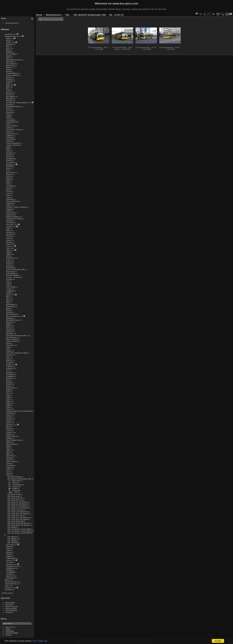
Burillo (9, 108)
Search (8, 629)
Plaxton (9, 361)
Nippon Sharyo (12, 339)
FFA (8, 182)
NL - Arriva (13, 483)
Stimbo (9, 442)
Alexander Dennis (13, 60)
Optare (9, 351)
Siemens (10, 425)
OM (8, 349)
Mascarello (10, 306)
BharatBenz (11, 97)
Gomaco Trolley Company (16, 207)
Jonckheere (11, 258)
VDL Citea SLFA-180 (15, 521)
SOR (8, 397)
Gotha (8, 211)
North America (10, 582)
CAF (8, 114)
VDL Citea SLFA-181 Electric (19, 525)
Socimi (9, 430)
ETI (7, 170)
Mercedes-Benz (12, 316)
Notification (10, 631)
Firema (9, 192)
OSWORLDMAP (12, 633)
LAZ (8, 281)
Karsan (9, 266)
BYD (8, 91)
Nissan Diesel (11, 341)
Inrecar (9, 242)
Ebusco (9, 174)
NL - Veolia (13, 490)
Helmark (9, 221)
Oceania (8, 590)
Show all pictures (12, 23)
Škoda (9, 429)
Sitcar (8, 427)
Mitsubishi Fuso (12, 320)
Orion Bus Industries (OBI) (16, 353)
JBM (8, 252)
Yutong (9, 574)
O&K (8, 347)
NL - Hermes (13, 486)
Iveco (8, 250)
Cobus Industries (13, 143)
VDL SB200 (12, 541)
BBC (8, 85)
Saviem (9, 417)
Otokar (9, 355)
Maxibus (9, 312)
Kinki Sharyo (11, 273)
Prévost (9, 363)
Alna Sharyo (11, 64)
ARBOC (9, 52)
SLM (8, 396)
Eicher (9, 176)
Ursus (8, 473)
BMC (8, 87)
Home (39, 15)
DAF (8, 149)
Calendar (9, 612)
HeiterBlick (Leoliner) (14, 219)
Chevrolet (10, 139)
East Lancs (10, 172)
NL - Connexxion (15, 485)
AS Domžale (11, 54)
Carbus (9, 128)
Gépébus (10, 203)
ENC (8, 168)
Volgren (9, 556)
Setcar (9, 421)
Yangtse (9, 570)
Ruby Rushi (11, 388)
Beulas (9, 95)
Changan (10, 137)
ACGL (8, 40)
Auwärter (10, 81)
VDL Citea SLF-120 (15, 515)
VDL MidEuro (12, 539)
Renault (9, 378)
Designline (10, 159)
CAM (8, 116)
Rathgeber (10, 374)
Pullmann (10, 368)
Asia (7, 586)
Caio (8, 124)
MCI (8, 297)
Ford (8, 195)
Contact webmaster (226, 642)
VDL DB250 (12, 527)
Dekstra (9, 155)
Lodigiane (10, 291)
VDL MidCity (12, 537)
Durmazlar (10, 162)
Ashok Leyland (12, 75)
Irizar (8, 246)
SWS (8, 403)
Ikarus (8, 238)
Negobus (10, 330)
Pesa (8, 359)
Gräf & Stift (10, 213)
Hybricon (10, 232)
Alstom (9, 67)
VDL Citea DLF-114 (15, 500)
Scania (9, 419)
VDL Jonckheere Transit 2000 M (20, 533)
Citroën (9, 141)
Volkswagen (11, 558)
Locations (9, 34)
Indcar (9, 240)
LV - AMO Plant (14, 481)
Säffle (8, 405)
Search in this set (53, 19)
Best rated (10, 605)
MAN (8, 295)
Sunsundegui (11, 444)
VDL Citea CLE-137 (15, 498)
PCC (8, 357)
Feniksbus (10, 186)
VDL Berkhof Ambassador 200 (19, 479)
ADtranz (9, 44)
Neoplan (9, 334)
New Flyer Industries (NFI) (16, 335)
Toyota (9, 463)
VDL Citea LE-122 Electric (17, 502)
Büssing (9, 112)
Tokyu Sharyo (11, 461)
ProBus (9, 365)
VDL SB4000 (12, 543)
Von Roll (9, 562)
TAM (8, 446)
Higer (8, 229)
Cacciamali (10, 120)
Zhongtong (10, 578)
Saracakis (10, 413)
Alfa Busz (10, 62)
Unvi (8, 471)
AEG (8, 48)
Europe (8, 588)
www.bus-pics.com (125, 3)
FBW (8, 180)
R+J (8, 370)
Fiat (8, 190)
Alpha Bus (10, 65)
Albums (5, 29)
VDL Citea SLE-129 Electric (18, 514)
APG (8, 50)
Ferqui (9, 188)
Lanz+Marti (10, 287)
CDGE (9, 118)
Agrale (9, 56)
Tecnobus (10, 456)
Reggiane (10, 376)
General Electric (12, 201)
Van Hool (10, 545)
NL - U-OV (13, 488)
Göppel (9, 209)
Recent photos (11, 608)
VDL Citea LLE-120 (15, 510)
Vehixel (9, 547)
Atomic (9, 77)
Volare (9, 554)
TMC (8, 448)
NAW (8, 326)
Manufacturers (10, 36)
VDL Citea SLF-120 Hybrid (18, 519)
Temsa (9, 458)
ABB (8, 38)
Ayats (8, 83)
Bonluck (9, 104)
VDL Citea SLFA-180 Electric (19, 523)
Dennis (9, 157)
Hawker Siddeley (13, 217)
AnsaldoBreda (12, 73)
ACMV (9, 42)
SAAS (8, 390)
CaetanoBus (11, 122)
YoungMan (10, 572)
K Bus (8, 260)
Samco (9, 409)
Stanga (9, 438)
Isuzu (8, 248)
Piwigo (215, 642)
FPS (8, 184)
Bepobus (10, 93)
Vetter (8, 550)
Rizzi (8, 380)
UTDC (9, 469)
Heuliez (9, 227)
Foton (8, 197)
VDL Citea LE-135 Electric (17, 504)
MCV (8, 299)
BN (7, 89)
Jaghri (8, 254)
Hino (8, 230)
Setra (8, 423)
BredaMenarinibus (13, 106)
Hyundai (9, 234)
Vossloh (9, 564)
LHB (8, 285)
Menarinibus (11, 314)
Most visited (10, 603)
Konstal (9, 279)
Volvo (8, 560)
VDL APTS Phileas (15, 477)
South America (11, 584)
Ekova (9, 178)
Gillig (8, 205)
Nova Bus (10, 345)
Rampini (9, 372)
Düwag (9, 164)
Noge (8, 343)
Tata (8, 452)
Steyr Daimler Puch (14, 440)
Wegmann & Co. (12, 566)
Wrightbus (10, 568)
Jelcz (8, 256)
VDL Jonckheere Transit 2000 (19, 529)
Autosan (9, 79)
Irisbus (9, 244)
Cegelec (9, 135)
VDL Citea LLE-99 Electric (17, 512)
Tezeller (9, 459)
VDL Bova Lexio (14, 496)
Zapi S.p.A (10, 576)
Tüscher (9, 467)
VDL (8, 475)
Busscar (9, 110)
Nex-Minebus (11, 337)
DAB (8, 147)
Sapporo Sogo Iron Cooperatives (19, 411)
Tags (7, 627)
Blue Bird (10, 98)
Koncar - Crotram (13, 277)
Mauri (8, 310)
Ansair (9, 71)
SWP (8, 401)
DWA (8, 151)
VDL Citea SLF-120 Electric (18, 517)
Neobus (9, 332)
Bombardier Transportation (16, 103)
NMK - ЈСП (13, 492)
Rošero (9, 384)
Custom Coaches (13, 145)
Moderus (10, 322)
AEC (8, 46)
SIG (8, 394)
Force (8, 193)
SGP (8, 392)
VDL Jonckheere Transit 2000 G (20, 531)
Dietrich (9, 160)
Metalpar (10, 318)
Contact (9, 635)
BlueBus (9, 100)
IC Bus (9, 236)
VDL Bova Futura (14, 494)
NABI (8, 324)
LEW (8, 283)
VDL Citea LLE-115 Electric (18, 508)
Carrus (9, 131)
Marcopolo (10, 304)
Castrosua (10, 133)
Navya (9, 328)
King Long (10, 271)
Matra (8, 308)
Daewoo (9, 153)
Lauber (9, 289)
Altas (8, 69)
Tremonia (10, 465)
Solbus (9, 434)
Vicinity (9, 552)
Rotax (8, 386)
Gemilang (10, 199)
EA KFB (9, 166)
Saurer (9, 415)
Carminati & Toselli (13, 130)
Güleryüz (10, 215)
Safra (8, 407)
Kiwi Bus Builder (12, 275)
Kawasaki (10, 268)
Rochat (9, 382)
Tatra (8, 454)
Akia (8, 58)
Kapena (9, 262)
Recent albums (11, 610)
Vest (8, 548)
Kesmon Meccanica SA (15, 269)
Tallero (9, 450)
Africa (7, 580)
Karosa (9, 264)
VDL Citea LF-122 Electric (17, 506)
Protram (9, 367)
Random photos (12, 606)
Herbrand (10, 222)
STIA (8, 399)
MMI (8, 302)
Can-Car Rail (11, 126)
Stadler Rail (11, 436)
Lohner (9, 293)
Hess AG (10, 225)
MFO (8, 301)
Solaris (9, 432)
